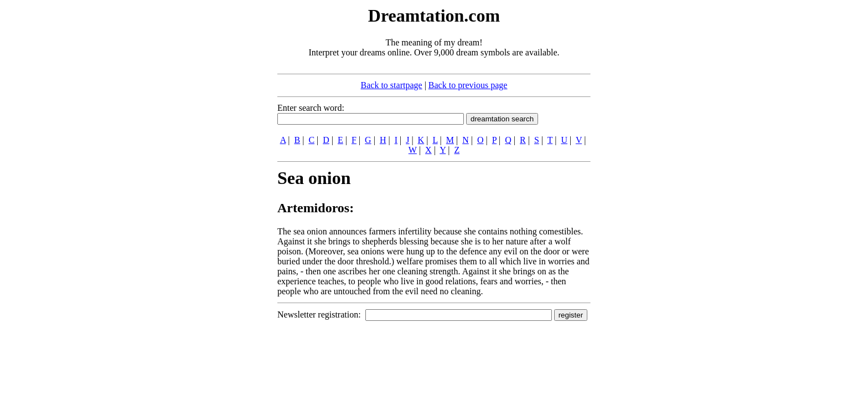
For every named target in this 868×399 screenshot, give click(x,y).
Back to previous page (468, 85)
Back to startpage (392, 85)
